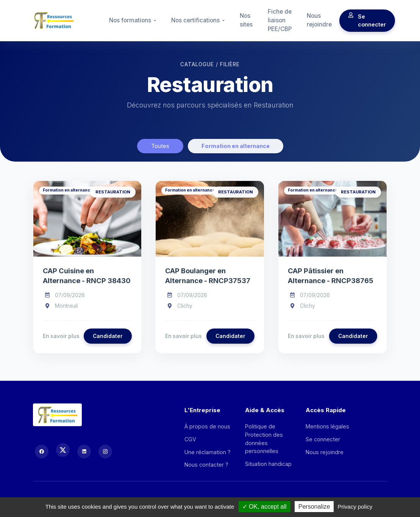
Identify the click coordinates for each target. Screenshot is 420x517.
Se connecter (367, 21)
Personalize (314, 507)
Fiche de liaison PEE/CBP (280, 20)
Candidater (108, 336)
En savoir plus (61, 336)
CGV (190, 439)
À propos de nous (207, 426)
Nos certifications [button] (196, 20)
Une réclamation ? (208, 452)
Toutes (160, 146)
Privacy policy (355, 507)
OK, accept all (265, 507)
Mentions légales (327, 426)
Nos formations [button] (131, 20)
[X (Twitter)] (63, 450)
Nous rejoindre (319, 20)
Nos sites (246, 20)
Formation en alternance (236, 146)
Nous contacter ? (206, 465)
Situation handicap (268, 464)
